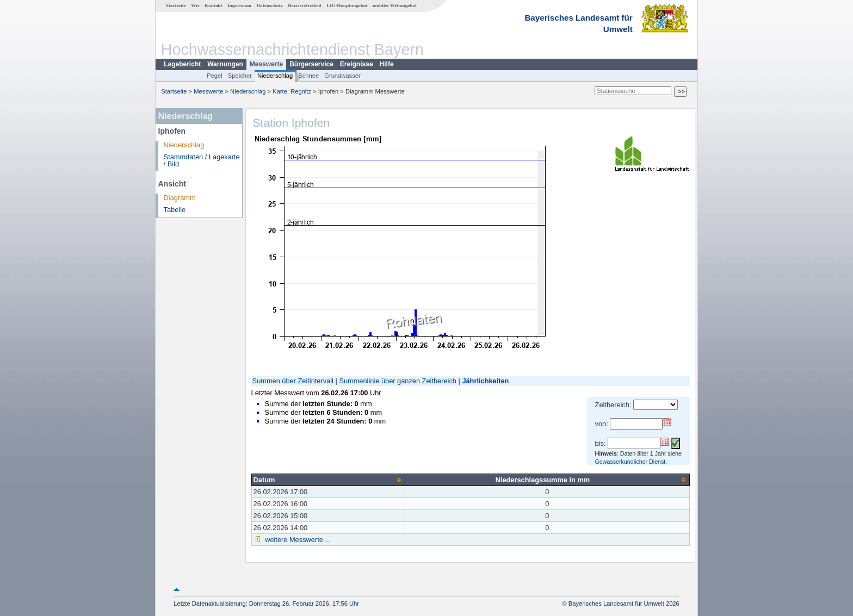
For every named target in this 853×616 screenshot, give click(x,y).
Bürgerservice (311, 64)
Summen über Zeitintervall (293, 381)
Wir (195, 5)
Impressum (239, 5)
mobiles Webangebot (395, 5)
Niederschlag (275, 76)
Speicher (240, 76)
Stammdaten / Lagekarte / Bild (202, 160)
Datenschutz (270, 5)
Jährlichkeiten (485, 381)
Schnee (308, 76)
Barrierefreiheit (305, 5)
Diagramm (180, 198)
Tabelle (175, 210)
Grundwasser (342, 76)
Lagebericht (182, 64)
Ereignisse (357, 64)
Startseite (176, 5)
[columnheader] (328, 480)
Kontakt (214, 5)
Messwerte (266, 64)
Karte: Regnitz (292, 91)
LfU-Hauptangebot (347, 5)
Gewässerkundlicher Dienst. (631, 462)
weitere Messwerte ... (297, 540)
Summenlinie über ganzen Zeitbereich (398, 381)
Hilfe (387, 64)
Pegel (215, 76)
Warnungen (225, 64)
